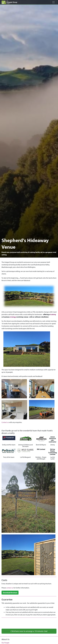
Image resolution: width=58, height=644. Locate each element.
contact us (10, 588)
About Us (6, 639)
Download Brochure (10, 593)
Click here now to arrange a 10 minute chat (29, 631)
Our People (5, 643)
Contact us (5, 422)
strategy (13, 317)
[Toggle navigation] (53, 2)
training (53, 314)
